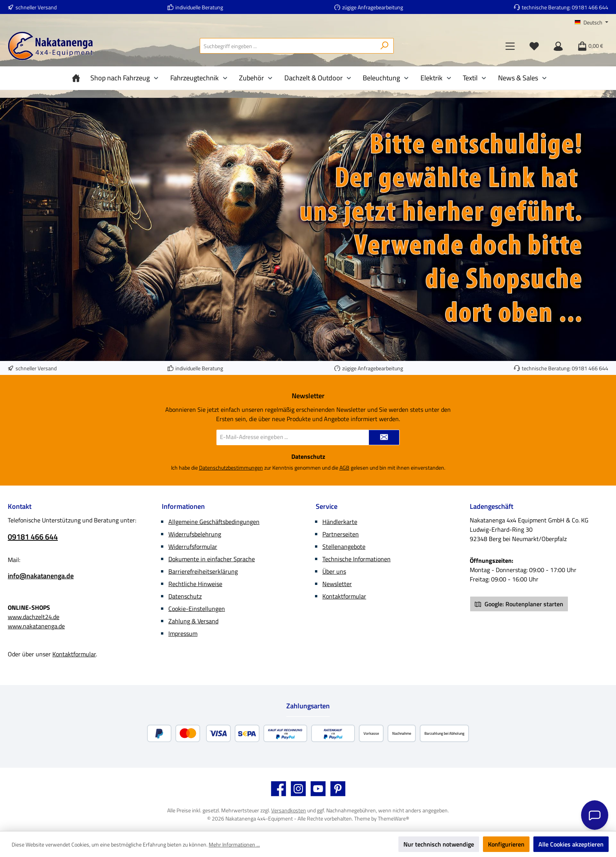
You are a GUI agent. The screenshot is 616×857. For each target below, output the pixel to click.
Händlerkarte (340, 522)
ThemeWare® (394, 818)
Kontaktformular (74, 654)
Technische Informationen (356, 559)
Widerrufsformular (193, 546)
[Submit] (384, 437)
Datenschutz (185, 596)
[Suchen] (385, 46)
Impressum (183, 633)
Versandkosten (289, 810)
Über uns (334, 571)
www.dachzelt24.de (34, 617)
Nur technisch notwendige (439, 844)
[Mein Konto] (558, 46)
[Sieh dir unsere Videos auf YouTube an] (318, 789)
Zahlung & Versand (193, 621)
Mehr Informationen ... (234, 844)
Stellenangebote (344, 546)
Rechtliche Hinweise (195, 584)
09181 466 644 (590, 7)
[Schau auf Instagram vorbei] (298, 789)
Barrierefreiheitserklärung (203, 571)
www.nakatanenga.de (36, 626)
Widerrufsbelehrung (195, 534)
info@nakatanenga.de (41, 576)
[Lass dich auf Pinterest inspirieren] (338, 789)
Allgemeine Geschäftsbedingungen (214, 522)
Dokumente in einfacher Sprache (212, 559)
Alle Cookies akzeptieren (571, 844)
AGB (344, 468)
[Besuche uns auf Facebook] (279, 789)
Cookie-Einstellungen (197, 609)
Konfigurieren (506, 844)
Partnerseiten (341, 534)
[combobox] (288, 46)
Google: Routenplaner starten (519, 604)
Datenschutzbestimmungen (231, 468)
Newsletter (337, 584)
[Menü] (510, 46)
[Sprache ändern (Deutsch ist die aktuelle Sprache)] (591, 23)
